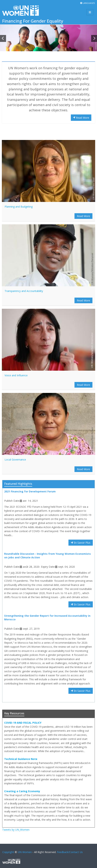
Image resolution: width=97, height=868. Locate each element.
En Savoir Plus (81, 543)
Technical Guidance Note (21, 759)
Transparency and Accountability (24, 291)
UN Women (25, 852)
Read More (81, 118)
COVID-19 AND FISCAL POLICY (23, 723)
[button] (3, 38)
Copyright (8, 852)
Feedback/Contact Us (70, 852)
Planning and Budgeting (19, 207)
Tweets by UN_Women (16, 830)
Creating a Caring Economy (22, 791)
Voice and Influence (16, 375)
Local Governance (15, 460)
